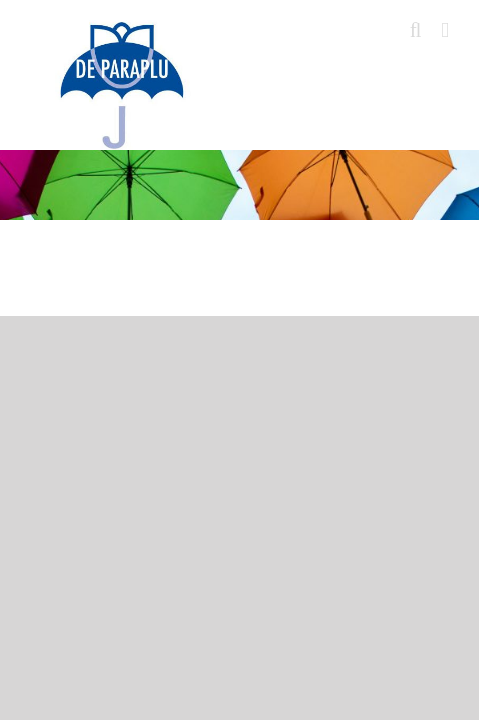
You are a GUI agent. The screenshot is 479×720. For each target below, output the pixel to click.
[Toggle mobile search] (416, 30)
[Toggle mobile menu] (445, 30)
